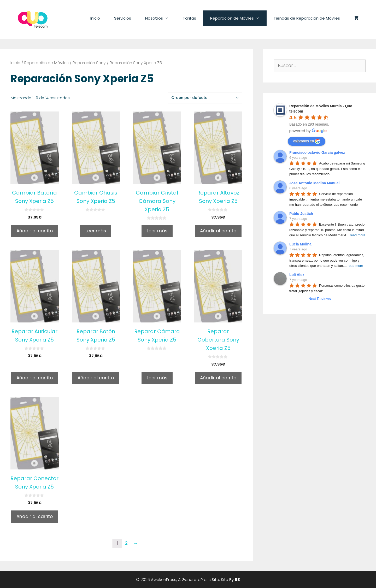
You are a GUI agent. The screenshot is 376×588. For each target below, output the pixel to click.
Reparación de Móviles (238, 18)
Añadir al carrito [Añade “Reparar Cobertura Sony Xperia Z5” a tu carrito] (218, 378)
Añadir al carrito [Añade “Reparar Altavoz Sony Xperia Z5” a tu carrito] (218, 231)
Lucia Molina (300, 244)
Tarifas (189, 18)
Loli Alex (297, 275)
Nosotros (160, 18)
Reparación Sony (89, 63)
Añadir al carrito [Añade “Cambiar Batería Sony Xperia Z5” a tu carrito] (35, 231)
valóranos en (307, 141)
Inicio (95, 18)
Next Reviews (320, 299)
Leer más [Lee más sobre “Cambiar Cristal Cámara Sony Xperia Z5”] (157, 231)
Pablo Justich (301, 214)
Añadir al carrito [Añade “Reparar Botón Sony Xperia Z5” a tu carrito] (96, 378)
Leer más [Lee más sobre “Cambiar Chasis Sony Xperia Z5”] (96, 231)
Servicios (123, 18)
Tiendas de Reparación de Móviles (307, 18)
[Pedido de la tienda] (205, 98)
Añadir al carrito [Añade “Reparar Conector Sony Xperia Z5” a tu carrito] (35, 516)
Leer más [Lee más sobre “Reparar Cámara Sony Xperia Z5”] (157, 378)
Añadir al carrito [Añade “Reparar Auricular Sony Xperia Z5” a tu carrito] (35, 378)
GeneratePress (196, 580)
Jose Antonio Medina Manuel (314, 183)
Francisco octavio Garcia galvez (317, 152)
